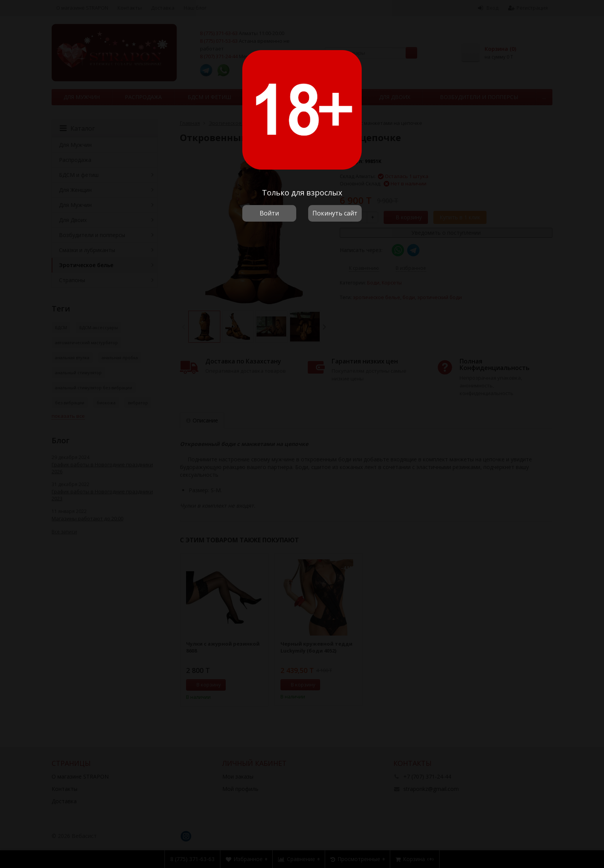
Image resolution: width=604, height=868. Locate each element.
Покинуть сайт (335, 213)
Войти (269, 213)
